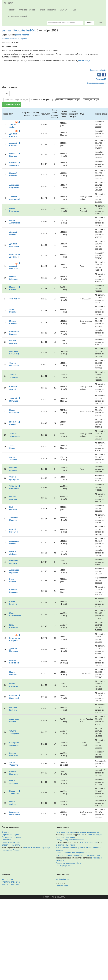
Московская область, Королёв (15, 39)
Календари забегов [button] (27, 10)
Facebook (37, 847)
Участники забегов (48, 10)
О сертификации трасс (66, 845)
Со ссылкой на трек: (41, 100)
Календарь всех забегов (66, 832)
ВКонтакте (27, 847)
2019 (81, 842)
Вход (100, 23)
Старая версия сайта (11, 845)
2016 (96, 842)
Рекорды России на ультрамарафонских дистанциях (78, 855)
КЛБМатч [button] (64, 10)
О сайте (5, 832)
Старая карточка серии (96, 83)
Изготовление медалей (18, 16)
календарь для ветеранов (88, 832)
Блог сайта (7, 840)
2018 (86, 842)
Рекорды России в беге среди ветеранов (73, 853)
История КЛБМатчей (11, 884)
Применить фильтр (12, 104)
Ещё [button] (75, 10)
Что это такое (8, 879)
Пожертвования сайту (11, 842)
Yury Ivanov (14, 299)
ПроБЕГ (8, 3)
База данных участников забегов (70, 840)
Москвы (82, 835)
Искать (90, 23)
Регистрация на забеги (12, 837)
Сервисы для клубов (11, 835)
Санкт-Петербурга (94, 835)
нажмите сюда (84, 61)
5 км (6, 93)
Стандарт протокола (65, 866)
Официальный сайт (98, 70)
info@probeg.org (63, 879)
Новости (11, 10)
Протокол (101, 79)
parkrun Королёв (22, 35)
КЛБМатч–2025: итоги (11, 882)
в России (95, 858)
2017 (91, 842)
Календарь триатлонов (66, 837)
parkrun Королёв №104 (18, 30)
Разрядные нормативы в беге (68, 863)
